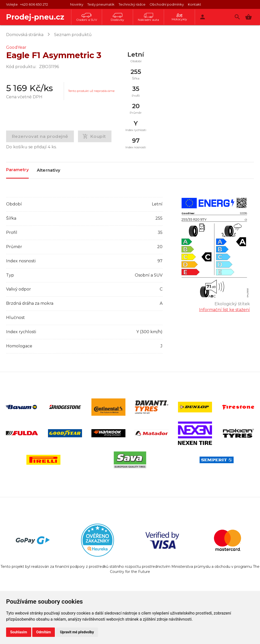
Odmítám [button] (44, 632)
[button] (248, 17)
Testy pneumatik (101, 4)
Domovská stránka (25, 35)
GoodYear (16, 47)
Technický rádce (132, 4)
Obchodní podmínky (167, 4)
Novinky (77, 4)
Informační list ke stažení (224, 310)
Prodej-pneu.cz (35, 17)
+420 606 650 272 (34, 4)
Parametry (17, 170)
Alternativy (48, 170)
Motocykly (180, 17)
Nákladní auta (149, 17)
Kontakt (194, 4)
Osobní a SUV (86, 17)
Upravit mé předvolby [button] (77, 632)
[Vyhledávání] (237, 17)
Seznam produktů (73, 35)
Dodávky (117, 17)
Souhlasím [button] (19, 632)
